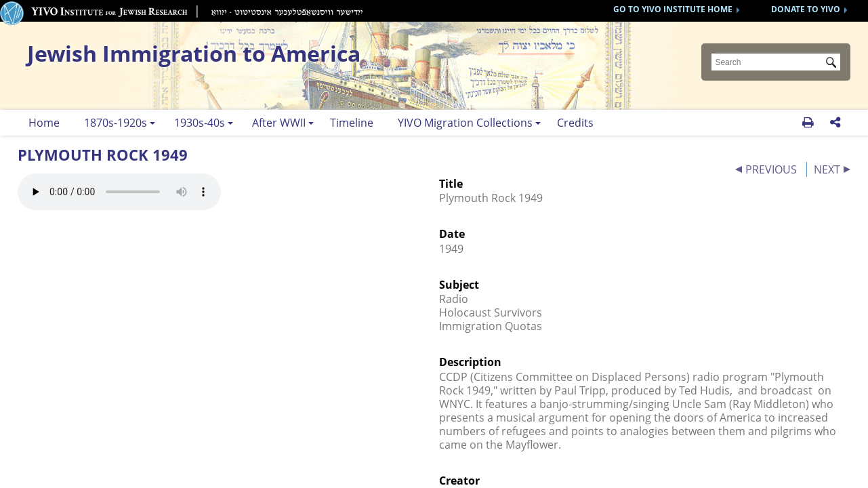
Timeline (352, 123)
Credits (575, 123)
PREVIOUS (771, 169)
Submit (833, 64)
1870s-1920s (116, 123)
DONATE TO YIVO (806, 9)
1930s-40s (200, 123)
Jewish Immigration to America (194, 53)
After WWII (279, 123)
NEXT (827, 169)
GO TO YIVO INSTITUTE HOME (673, 9)
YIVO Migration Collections (465, 123)
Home (44, 123)
